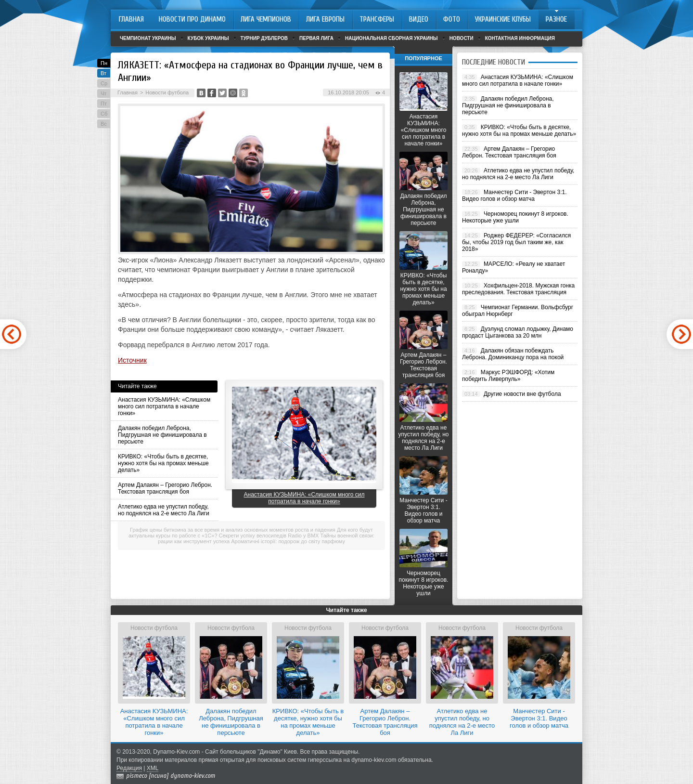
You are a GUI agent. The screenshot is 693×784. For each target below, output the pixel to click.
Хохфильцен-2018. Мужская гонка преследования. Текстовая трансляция (518, 289)
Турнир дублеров (264, 38)
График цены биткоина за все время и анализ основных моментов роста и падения (233, 530)
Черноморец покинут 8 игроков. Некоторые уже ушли (424, 583)
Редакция (129, 768)
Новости (462, 38)
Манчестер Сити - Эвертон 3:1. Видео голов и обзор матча (423, 510)
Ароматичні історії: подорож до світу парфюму (288, 541)
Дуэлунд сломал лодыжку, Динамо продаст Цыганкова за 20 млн (518, 332)
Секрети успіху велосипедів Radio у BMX (269, 536)
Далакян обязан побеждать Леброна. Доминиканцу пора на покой (513, 354)
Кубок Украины (208, 38)
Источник (132, 360)
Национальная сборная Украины (391, 38)
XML (153, 768)
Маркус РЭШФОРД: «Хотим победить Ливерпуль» (508, 376)
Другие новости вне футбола (522, 394)
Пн (104, 63)
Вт (103, 73)
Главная (128, 92)
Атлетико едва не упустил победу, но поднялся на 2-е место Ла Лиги (164, 510)
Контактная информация (520, 38)
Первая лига (316, 38)
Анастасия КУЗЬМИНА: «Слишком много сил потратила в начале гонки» (164, 406)
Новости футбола (167, 92)
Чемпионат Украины (148, 38)
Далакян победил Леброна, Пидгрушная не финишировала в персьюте (162, 435)
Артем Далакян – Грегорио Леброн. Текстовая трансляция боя (165, 488)
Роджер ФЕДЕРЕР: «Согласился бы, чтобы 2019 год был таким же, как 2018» (516, 242)
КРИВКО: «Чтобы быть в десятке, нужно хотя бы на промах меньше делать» (163, 463)
